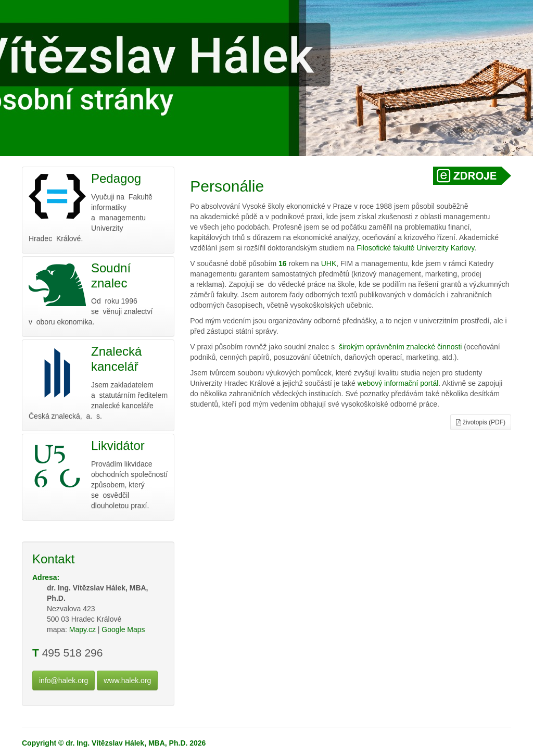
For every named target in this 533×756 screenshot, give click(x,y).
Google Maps (123, 629)
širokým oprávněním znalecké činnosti (401, 347)
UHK (329, 263)
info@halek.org (64, 681)
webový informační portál (398, 383)
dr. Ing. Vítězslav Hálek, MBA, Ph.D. (126, 743)
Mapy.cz (83, 629)
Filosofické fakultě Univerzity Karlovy (415, 248)
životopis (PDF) (481, 422)
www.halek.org (127, 681)
